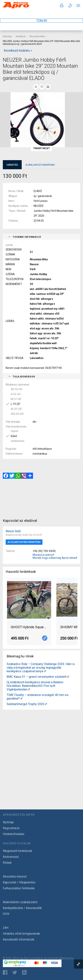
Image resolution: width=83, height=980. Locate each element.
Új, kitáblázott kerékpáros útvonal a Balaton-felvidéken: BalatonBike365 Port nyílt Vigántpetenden (35, 686)
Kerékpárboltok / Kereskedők (22, 908)
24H (6, 928)
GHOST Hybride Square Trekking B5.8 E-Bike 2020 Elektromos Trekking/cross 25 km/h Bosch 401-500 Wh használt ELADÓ (29, 627)
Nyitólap (7, 36)
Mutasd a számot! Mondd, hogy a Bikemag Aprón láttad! (55, 556)
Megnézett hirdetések (18, 851)
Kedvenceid (11, 857)
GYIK (6, 914)
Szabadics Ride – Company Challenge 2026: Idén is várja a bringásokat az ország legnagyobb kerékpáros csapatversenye (41, 668)
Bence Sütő (13, 531)
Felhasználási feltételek (19, 888)
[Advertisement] (41, 753)
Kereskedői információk (19, 939)
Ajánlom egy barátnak (40, 165)
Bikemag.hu (66, 958)
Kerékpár (21, 36)
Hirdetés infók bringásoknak (21, 934)
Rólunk (7, 863)
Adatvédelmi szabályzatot (20, 902)
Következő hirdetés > (18, 51)
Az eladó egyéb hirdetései (24, 542)
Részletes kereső (15, 876)
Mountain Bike (37, 36)
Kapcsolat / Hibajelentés (19, 882)
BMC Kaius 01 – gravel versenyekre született (37, 677)
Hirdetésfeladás (14, 834)
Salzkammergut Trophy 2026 (25, 704)
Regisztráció (11, 828)
